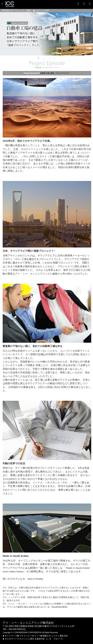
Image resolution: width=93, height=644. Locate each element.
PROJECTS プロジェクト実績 (16, 11)
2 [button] (44, 58)
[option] (46, 34)
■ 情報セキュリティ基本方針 (54, 636)
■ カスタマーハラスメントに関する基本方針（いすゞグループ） (33, 639)
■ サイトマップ (10, 636)
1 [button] (39, 58)
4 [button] (55, 58)
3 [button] (49, 58)
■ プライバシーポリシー (29, 636)
